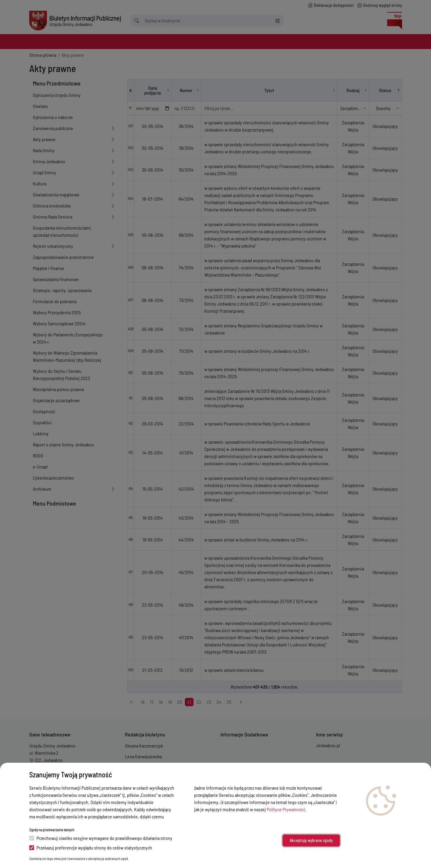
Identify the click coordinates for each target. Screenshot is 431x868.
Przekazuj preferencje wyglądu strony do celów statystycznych (91, 848)
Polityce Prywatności (286, 809)
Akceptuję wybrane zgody (311, 840)
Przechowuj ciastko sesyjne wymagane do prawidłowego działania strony (101, 838)
